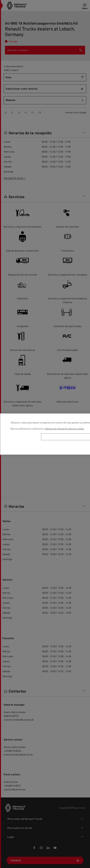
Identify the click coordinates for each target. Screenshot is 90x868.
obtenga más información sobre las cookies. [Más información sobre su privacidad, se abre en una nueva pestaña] (65, 429)
